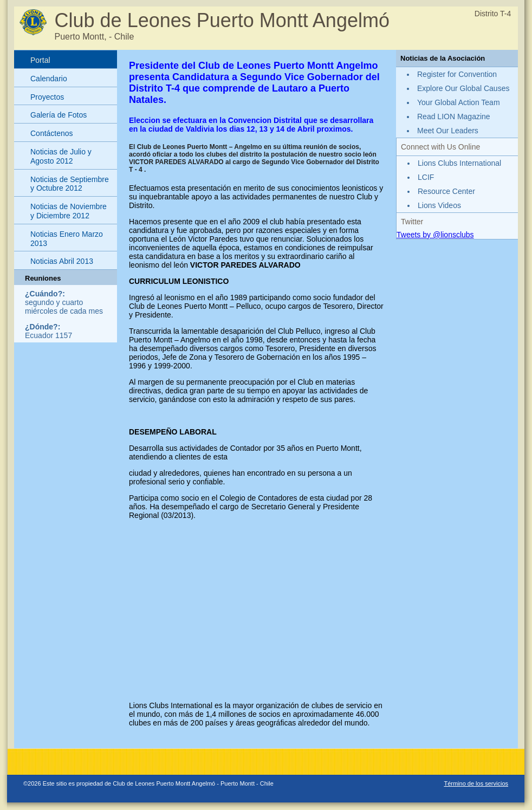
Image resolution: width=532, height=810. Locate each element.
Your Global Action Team (459, 102)
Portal (40, 60)
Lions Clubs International (459, 163)
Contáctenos (52, 133)
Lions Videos (439, 205)
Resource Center (446, 191)
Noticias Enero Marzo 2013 (67, 239)
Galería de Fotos (59, 115)
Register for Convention (457, 74)
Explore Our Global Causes (463, 88)
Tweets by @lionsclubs (435, 235)
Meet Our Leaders (448, 131)
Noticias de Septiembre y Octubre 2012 (70, 184)
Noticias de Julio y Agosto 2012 (61, 156)
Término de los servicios (476, 783)
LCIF (426, 177)
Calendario (49, 79)
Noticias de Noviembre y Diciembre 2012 (69, 211)
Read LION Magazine (454, 116)
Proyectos (47, 97)
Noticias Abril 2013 (62, 261)
